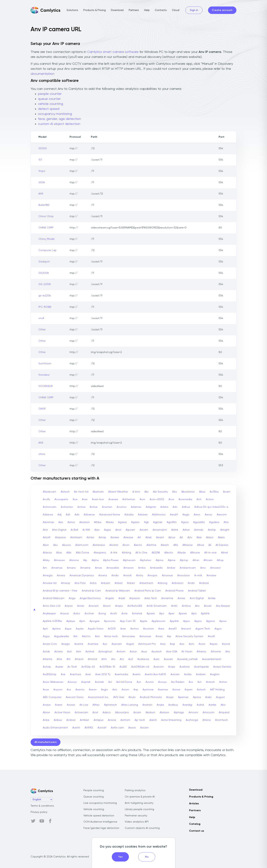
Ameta (103, 576)
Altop (220, 560)
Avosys (162, 682)
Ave (63, 674)
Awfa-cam (117, 728)
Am (45, 568)
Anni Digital (197, 598)
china (42, 454)
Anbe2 (119, 583)
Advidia (129, 515)
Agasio (135, 522)
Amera (61, 576)
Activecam (81, 712)
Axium (125, 690)
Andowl (71, 720)
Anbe (46, 720)
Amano (71, 568)
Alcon (126, 545)
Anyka (160, 705)
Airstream (76, 537)
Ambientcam (188, 568)
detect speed (49, 109)
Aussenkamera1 (212, 659)
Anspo (119, 606)
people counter (50, 94)
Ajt (181, 537)
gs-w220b (45, 296)
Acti (199, 499)
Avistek (99, 682)
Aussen (168, 659)
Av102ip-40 (88, 667)
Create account (222, 10)
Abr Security (160, 492)
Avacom (159, 667)
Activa (81, 507)
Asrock (226, 644)
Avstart (102, 728)
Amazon (129, 568)
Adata (164, 507)
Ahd (45, 530)
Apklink (205, 614)
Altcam (208, 560)
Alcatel (114, 545)
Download (117, 10)
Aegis (186, 515)
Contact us (197, 831)
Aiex (97, 530)
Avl (110, 682)
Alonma (74, 560)
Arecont (186, 629)
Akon (46, 545)
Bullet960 (44, 205)
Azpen (189, 690)
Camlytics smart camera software (113, 52)
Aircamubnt (160, 530)
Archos (135, 629)
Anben (131, 583)
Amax (98, 568)
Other (42, 330)
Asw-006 (172, 652)
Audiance (143, 659)
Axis (115, 690)
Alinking (126, 553)
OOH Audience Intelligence (100, 822)
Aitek (149, 537)
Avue (46, 690)
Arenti (153, 720)
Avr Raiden (178, 682)
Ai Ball (74, 530)
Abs (175, 492)
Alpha (95, 560)
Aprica (197, 697)
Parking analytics (135, 790)
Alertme (151, 545)
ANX (41, 194)
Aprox (223, 621)
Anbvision (178, 583)
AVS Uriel (119, 697)
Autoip (47, 667)
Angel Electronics (90, 598)
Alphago (179, 712)
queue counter (49, 99)
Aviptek (86, 682)
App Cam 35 (128, 621)
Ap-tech (140, 720)
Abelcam (98, 492)
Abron (46, 712)
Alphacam (129, 560)
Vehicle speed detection (99, 816)
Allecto (169, 553)
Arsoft (211, 636)
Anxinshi (147, 705)
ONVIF (42, 409)
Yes (120, 857)
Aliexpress (100, 553)
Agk (146, 522)
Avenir (59, 705)
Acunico (122, 507)
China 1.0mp (46, 216)
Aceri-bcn (98, 499)
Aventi (76, 728)
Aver (88, 674)
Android (204, 583)
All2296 (156, 553)
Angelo (110, 598)
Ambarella (156, 568)
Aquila (80, 629)
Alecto (138, 545)
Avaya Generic (222, 667)
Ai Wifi (86, 530)
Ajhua (172, 537)
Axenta (80, 690)
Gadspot (44, 262)
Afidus (98, 522)
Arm (97, 636)
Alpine (172, 560)
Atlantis (48, 659)
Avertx (136, 674)
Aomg (102, 614)
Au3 (131, 659)
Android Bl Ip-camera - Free (60, 591)
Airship (212, 530)
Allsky (46, 560)
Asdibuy (173, 705)
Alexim (165, 545)
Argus (46, 636)
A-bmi (136, 492)
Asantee (93, 644)
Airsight (225, 530)
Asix (182, 644)
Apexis (183, 614)
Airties (90, 537)
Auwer (59, 667)
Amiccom (209, 712)
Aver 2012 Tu (103, 674)
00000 (43, 148)
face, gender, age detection (60, 119)
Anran (81, 606)
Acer (85, 499)
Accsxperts (61, 499)
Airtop (102, 537)
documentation (42, 74)
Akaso (210, 537)
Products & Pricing (94, 10)
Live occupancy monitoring (100, 803)
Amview (211, 576)
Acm (142, 499)
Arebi (208, 697)
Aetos (71, 522)
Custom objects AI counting (142, 828)
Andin (191, 583)
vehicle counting (51, 104)
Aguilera (214, 522)
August (220, 697)
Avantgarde (201, 667)
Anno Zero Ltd (52, 606)
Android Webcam (54, 598)
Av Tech (72, 667)
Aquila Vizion (96, 629)
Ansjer (170, 697)
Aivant (160, 537)
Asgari (130, 644)
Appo (187, 621)
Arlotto (86, 636)
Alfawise (188, 545)
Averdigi (187, 705)
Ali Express (222, 545)
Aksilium (150, 712)
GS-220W (45, 284)
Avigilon (215, 674)
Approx (211, 621)
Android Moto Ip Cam (148, 591)
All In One (141, 553)
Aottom (125, 720)
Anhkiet (85, 720)
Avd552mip (50, 674)
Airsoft (47, 537)
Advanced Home (110, 515)
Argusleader (62, 636)
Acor (171, 499)
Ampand (224, 712)
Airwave (128, 537)
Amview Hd (50, 583)
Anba (93, 583)
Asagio (66, 644)
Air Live (84, 705)
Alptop (184, 560)
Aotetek (137, 614)
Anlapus (99, 720)
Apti (45, 629)
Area (161, 629)
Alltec (96, 705)
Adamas (136, 507)
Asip (172, 644)
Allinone (195, 553)
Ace (75, 499)
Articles (194, 804)
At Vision (187, 652)
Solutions (72, 10)
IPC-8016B (45, 307)
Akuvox (66, 545)
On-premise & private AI (140, 797)
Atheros (202, 652)
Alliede (182, 553)
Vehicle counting (94, 809)
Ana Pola (80, 583)
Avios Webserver (53, 682)
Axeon (93, 690)
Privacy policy (39, 812)
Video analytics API (137, 822)
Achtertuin (129, 499)
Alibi (69, 553)
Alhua (201, 545)
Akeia (221, 537)
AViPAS (89, 728)
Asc (105, 644)
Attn (104, 659)
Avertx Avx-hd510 (155, 674)
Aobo (77, 614)
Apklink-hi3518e (52, 621)
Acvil (95, 712)
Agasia (122, 522)
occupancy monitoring (55, 114)
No (147, 857)
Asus (144, 652)
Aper (171, 614)
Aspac (214, 644)
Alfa (176, 545)
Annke (212, 598)
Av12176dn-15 (107, 667)
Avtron (223, 682)
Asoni (202, 644)
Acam (227, 492)
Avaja (172, 667)
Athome (216, 652)
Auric (156, 659)
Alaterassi (99, 545)
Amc (203, 568)
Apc (162, 614)
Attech (79, 659)
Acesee (113, 499)
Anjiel (122, 598)
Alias (59, 553)
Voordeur (44, 375)
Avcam (144, 728)
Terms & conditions (42, 806)
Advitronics (159, 515)
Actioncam (50, 507)
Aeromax (48, 522)
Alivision (164, 712)
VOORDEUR (46, 386)
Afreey (110, 522)
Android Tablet (197, 591)
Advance (89, 515)
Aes (61, 522)
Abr (146, 492)
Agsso (185, 522)
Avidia (188, 674)
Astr (79, 652)
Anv (197, 606)
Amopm (153, 576)
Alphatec (146, 560)
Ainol (118, 530)
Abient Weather (118, 492)
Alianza (47, 553)
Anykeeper (49, 614)
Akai (199, 537)
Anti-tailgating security (139, 803)
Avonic (150, 682)
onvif (41, 318)
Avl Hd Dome (124, 682)
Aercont (222, 515)
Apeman (183, 697)
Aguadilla (199, 522)
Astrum (121, 652)
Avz (69, 690)
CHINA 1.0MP (46, 228)
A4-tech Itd (81, 492)
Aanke (212, 705)
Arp (169, 636)
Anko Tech (151, 598)
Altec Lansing (130, 705)
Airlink (175, 530)
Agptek (158, 522)
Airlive (186, 530)
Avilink (200, 705)
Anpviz (69, 606)
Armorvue (145, 636)
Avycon (58, 690)
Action (210, 499)
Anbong (162, 583)
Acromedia (185, 499)
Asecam (117, 644)
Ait (139, 537)
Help (147, 10)
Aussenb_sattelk (187, 659)
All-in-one (210, 553)
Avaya (47, 705)
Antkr (174, 606)
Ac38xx (214, 492)
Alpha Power (111, 560)
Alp (85, 560)
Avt (200, 682)
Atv (113, 659)
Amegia (48, 576)
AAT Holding (217, 690)
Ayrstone (148, 690)
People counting (94, 790)
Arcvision (149, 629)
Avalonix (185, 667)
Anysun (65, 614)
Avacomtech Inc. (98, 697)
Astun (133, 652)
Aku (55, 545)
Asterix (58, 652)
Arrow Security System (189, 636)
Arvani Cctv (50, 644)
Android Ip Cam (91, 591)
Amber (171, 568)
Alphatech (110, 705)
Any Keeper (223, 606)
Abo (223, 705)
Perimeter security (136, 816)
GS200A (44, 273)
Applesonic (159, 621)
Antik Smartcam (157, 606)
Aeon (197, 515)
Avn (139, 682)
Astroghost (105, 652)
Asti (69, 652)
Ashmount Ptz (147, 644)
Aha (226, 522)
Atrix (59, 659)
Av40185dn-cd (140, 667)
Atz (122, 659)
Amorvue (167, 576)
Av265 (123, 667)
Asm (191, 644)
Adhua (186, 507)
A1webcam (50, 492)
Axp (136, 690)
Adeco (107, 712)
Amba (142, 568)
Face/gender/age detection (101, 828)
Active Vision (62, 712)
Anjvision (135, 598)
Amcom (193, 712)
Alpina (160, 560)
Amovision (184, 576)
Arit (75, 636)
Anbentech (146, 583)
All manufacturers (46, 742)
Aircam (144, 530)
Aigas (107, 530)
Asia (163, 644)
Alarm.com (82, 545)
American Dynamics (82, 576)
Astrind (90, 652)
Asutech (157, 652)
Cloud (176, 10)
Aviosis (71, 705)
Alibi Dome (83, 553)
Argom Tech (203, 629)
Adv (77, 515)
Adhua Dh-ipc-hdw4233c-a (211, 507)
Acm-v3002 (157, 499)
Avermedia (121, 674)
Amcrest (215, 568)
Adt (68, 515)
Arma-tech (111, 636)
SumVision (45, 364)
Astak (46, 652)
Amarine (85, 568)
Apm (82, 621)
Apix (194, 614)
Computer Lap (47, 250)
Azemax (163, 690)
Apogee (95, 621)
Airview (115, 537)
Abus (202, 492)
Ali (210, 545)
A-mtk (198, 576)
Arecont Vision (75, 697)
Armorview (129, 636)
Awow (132, 728)
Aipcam (130, 530)
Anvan (208, 606)
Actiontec (67, 507)
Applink (174, 621)
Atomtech (221, 720)
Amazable (113, 568)
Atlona (207, 720)
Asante (79, 644)
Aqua (68, 629)
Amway (66, 583)
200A (42, 182)
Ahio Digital (59, 530)
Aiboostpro (122, 712)
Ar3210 (112, 629)
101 (40, 160)
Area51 (173, 629)
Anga (72, 598)
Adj (59, 515)
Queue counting (94, 797)
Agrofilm (172, 522)
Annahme (167, 598)
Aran (123, 629)
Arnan (159, 636)
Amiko (115, 576)
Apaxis (151, 614)
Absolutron (188, 492)
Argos (218, 629)
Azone (176, 690)
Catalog (195, 824)
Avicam (175, 674)
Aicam (137, 712)
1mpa (42, 171)
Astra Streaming (171, 720)
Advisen (143, 515)
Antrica (186, 606)
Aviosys (72, 682)
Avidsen (201, 674)
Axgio (104, 690)
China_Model (46, 239)
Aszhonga (192, 720)
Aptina (56, 629)
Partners (134, 10)
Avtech (210, 682)
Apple (144, 621)
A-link (114, 553)
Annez (181, 598)
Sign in (194, 10)
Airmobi (199, 530)
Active (94, 507)
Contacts (161, 10)
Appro (198, 621)
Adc (175, 507)
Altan (196, 560)
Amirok (127, 576)
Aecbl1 (174, 515)
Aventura (75, 674)
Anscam (94, 606)
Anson (107, 606)
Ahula (132, 697)
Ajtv (190, 537)
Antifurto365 (135, 606)
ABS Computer (52, 697)
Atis (228, 652)
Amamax (57, 568)
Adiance (48, 515)
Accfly (46, 499)
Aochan (89, 614)
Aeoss (209, 515)
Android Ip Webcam (118, 591)
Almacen (59, 560)
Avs (191, 682)
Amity (140, 576)
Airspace (60, 537)
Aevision (84, 522)
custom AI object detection (59, 124)
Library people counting (139, 809)
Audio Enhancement (55, 728)
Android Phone (174, 591)
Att (69, 659)
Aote (125, 614)
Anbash (106, 583)
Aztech (201, 690)
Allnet (225, 553)
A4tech (65, 492)
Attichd (92, 659)
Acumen (107, 507)
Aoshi (114, 614)
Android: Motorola (151, 697)
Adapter (151, 507)
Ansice (112, 720)
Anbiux (58, 720)
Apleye (71, 621)
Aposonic (110, 621)
